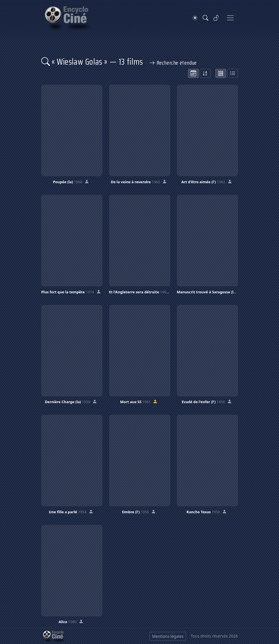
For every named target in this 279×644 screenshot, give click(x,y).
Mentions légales (168, 636)
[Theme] (195, 18)
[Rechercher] (206, 18)
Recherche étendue (173, 63)
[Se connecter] (216, 18)
